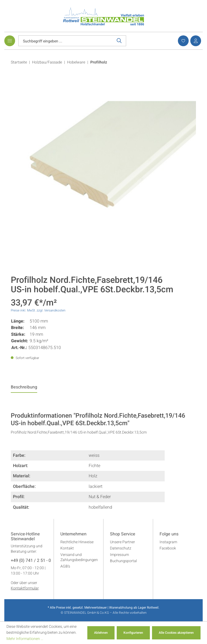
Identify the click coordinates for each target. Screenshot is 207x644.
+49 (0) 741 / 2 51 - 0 (31, 561)
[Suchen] (119, 41)
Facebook (168, 548)
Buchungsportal (123, 561)
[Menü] (10, 41)
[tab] (24, 388)
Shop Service (123, 534)
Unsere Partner (123, 542)
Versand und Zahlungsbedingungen (79, 557)
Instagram (168, 542)
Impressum (119, 555)
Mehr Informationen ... (25, 639)
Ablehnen (101, 633)
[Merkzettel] (182, 41)
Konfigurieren (133, 633)
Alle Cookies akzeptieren (176, 633)
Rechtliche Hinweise (77, 542)
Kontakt (67, 548)
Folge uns (169, 534)
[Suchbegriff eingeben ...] (65, 41)
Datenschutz (121, 548)
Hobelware (76, 62)
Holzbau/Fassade (47, 62)
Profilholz (99, 62)
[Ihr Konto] (195, 41)
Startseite (19, 62)
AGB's (65, 566)
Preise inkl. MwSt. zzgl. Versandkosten (38, 310)
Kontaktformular (25, 588)
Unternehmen (73, 534)
